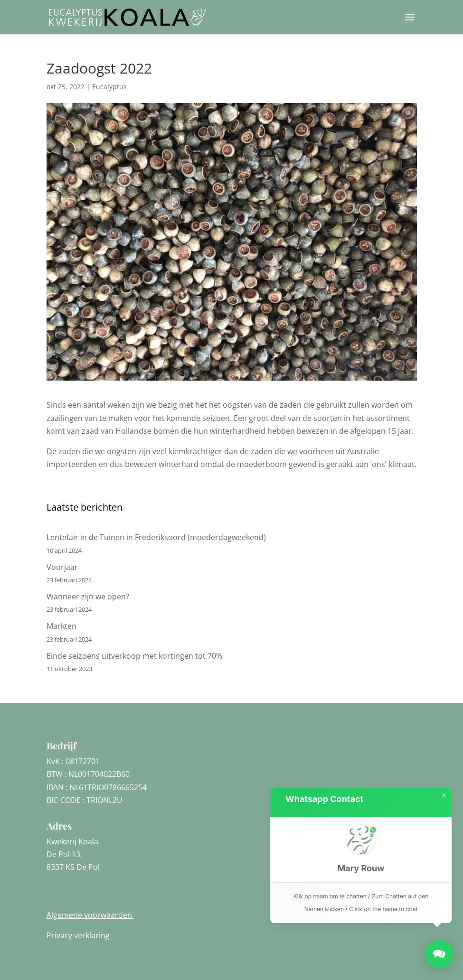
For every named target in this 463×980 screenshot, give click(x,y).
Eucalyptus (109, 87)
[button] (361, 850)
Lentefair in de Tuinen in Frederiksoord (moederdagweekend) (156, 537)
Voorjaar (62, 567)
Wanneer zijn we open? (88, 597)
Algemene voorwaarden (90, 915)
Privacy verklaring (78, 935)
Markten (61, 626)
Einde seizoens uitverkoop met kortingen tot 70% (134, 656)
